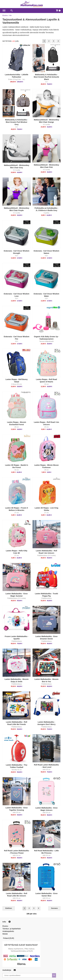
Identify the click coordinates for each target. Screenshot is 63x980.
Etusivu (5, 15)
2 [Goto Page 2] (49, 41)
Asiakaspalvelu (8, 931)
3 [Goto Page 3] (54, 41)
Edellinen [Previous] (9, 908)
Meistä (5, 934)
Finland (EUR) (9, 938)
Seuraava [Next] (54, 908)
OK (54, 975)
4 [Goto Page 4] (58, 41)
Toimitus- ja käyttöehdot (12, 929)
